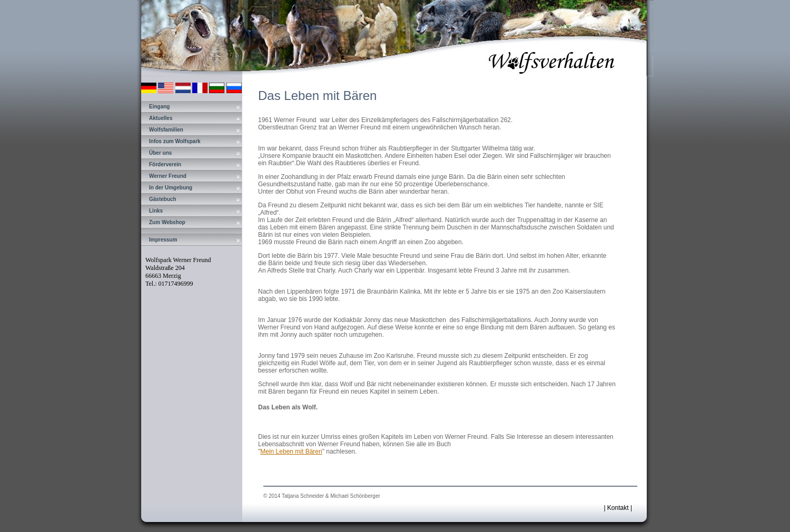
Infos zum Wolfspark (175, 141)
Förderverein (165, 164)
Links (156, 211)
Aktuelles (161, 118)
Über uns (160, 153)
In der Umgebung (171, 188)
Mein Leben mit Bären (291, 451)
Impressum (163, 240)
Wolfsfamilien (166, 130)
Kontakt (618, 508)
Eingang (159, 107)
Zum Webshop (167, 222)
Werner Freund (168, 176)
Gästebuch (163, 199)
